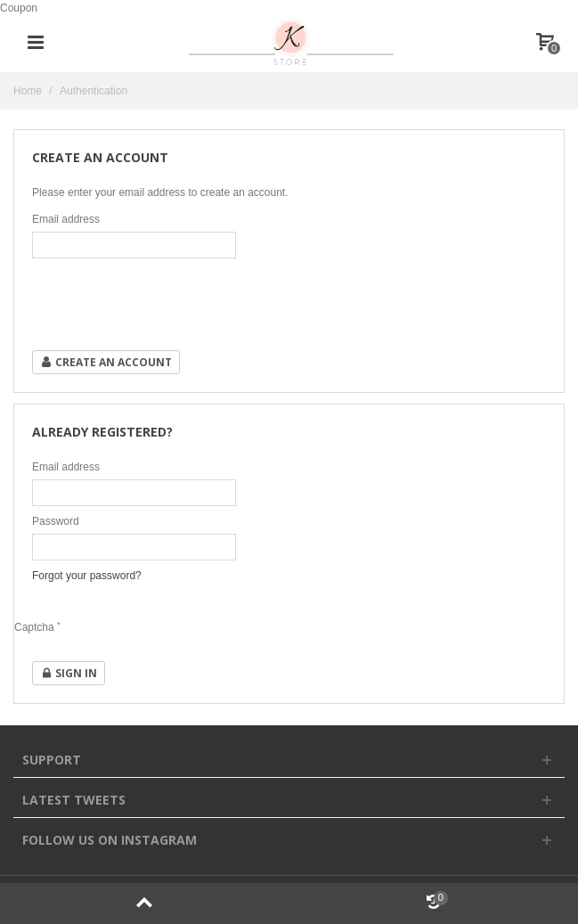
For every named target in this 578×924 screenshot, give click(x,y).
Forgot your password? (87, 576)
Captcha (37, 627)
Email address (66, 219)
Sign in (69, 673)
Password (56, 521)
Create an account (106, 362)
